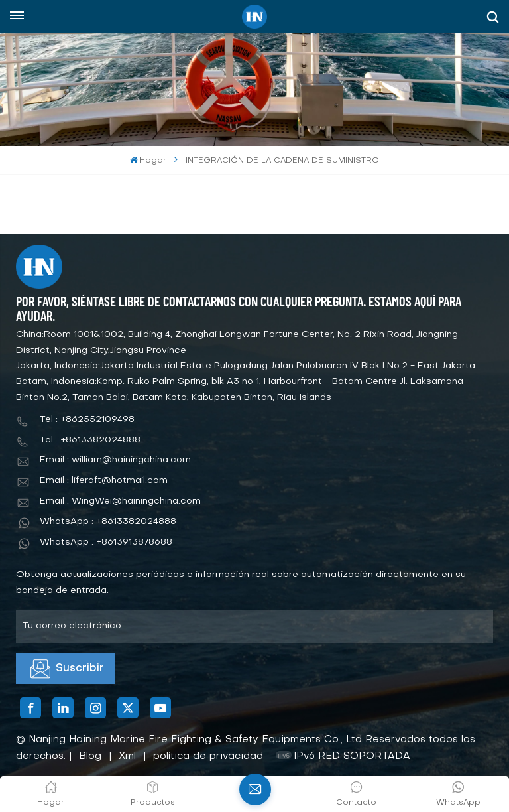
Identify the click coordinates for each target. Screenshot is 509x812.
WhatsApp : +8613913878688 (106, 542)
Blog (90, 756)
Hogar (148, 160)
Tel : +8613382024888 (90, 440)
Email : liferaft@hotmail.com (104, 481)
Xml (127, 756)
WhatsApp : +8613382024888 (108, 522)
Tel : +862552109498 (87, 420)
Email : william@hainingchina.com (115, 460)
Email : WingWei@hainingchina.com (120, 501)
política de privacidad (208, 756)
